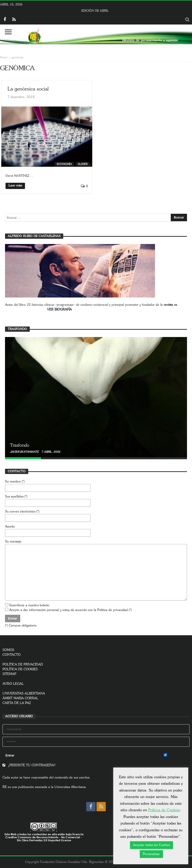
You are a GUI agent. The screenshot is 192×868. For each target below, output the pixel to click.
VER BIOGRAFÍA (59, 310)
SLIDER (83, 164)
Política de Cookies (164, 810)
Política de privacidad (112, 610)
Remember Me (177, 755)
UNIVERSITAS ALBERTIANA (24, 694)
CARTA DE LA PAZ (17, 703)
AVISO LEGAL (13, 684)
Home (4, 57)
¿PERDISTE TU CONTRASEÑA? (29, 765)
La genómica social (28, 89)
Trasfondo (20, 445)
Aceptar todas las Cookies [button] (151, 845)
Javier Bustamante (25, 452)
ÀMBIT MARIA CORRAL (20, 698)
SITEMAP (9, 674)
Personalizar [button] (151, 854)
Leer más (15, 186)
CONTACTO (11, 655)
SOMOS (8, 650)
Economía (64, 164)
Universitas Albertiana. (71, 787)
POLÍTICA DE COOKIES (20, 669)
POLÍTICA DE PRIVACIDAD (23, 665)
